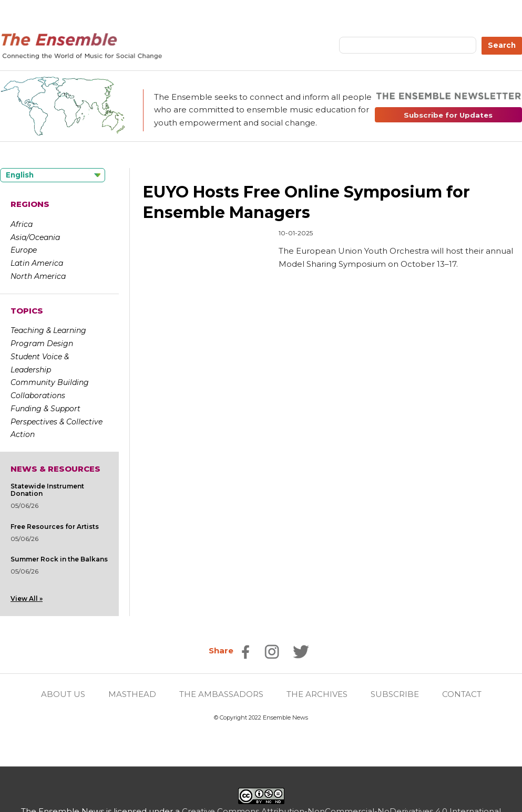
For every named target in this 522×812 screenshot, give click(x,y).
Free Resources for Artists (55, 527)
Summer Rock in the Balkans (59, 559)
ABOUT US (63, 694)
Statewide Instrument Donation (47, 490)
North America (38, 276)
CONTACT (462, 694)
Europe (24, 250)
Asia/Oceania (35, 237)
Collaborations (38, 395)
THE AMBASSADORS (221, 694)
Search (502, 45)
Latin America (37, 263)
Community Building (50, 382)
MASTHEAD (132, 694)
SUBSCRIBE (395, 694)
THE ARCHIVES (317, 694)
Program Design (42, 343)
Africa (22, 224)
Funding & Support (45, 409)
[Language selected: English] (53, 175)
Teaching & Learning (48, 330)
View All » (27, 598)
